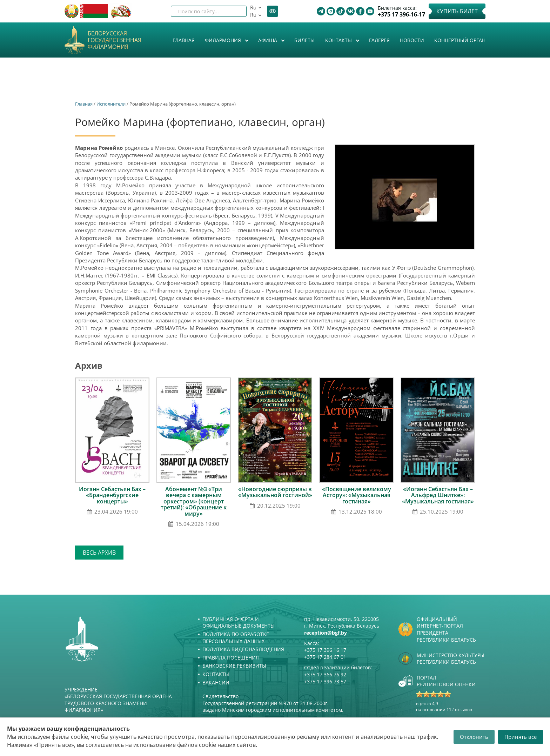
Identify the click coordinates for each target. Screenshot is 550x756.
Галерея (379, 40)
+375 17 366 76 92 (325, 674)
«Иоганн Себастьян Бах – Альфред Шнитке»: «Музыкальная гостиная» (438, 495)
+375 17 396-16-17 (401, 15)
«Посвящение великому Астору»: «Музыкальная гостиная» (357, 495)
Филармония (224, 40)
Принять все (521, 737)
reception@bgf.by (326, 633)
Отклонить (474, 737)
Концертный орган (460, 40)
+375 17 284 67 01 (325, 657)
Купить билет (457, 11)
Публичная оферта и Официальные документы (239, 623)
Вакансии (216, 683)
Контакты (339, 40)
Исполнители (111, 104)
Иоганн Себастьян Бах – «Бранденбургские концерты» (112, 495)
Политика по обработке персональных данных (236, 638)
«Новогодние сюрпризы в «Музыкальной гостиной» (275, 492)
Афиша (268, 40)
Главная (184, 40)
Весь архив (99, 553)
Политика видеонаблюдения (243, 649)
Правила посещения (231, 658)
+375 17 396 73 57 (325, 681)
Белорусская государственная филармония (115, 40)
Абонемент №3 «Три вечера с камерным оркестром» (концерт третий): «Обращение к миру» (194, 501)
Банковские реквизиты (234, 666)
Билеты (304, 40)
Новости (412, 40)
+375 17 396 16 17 (325, 650)
